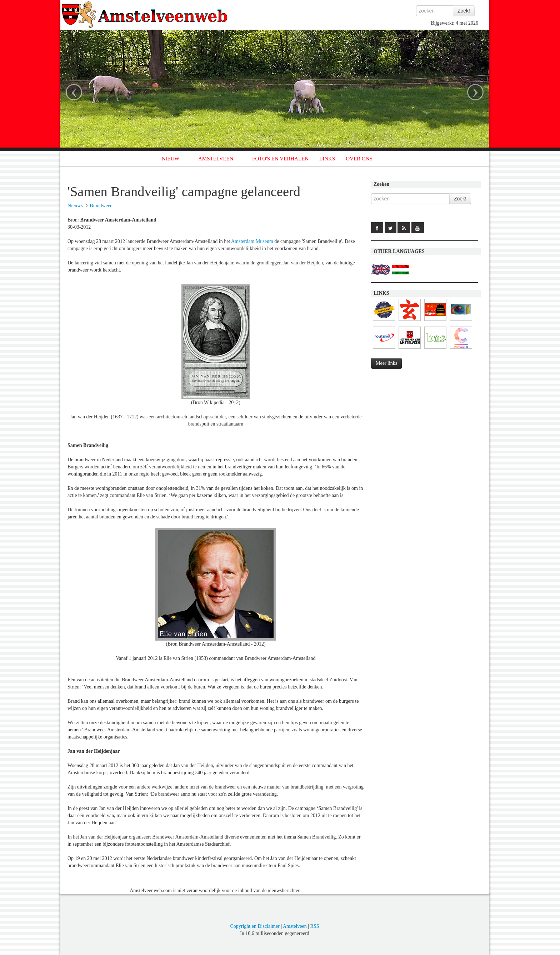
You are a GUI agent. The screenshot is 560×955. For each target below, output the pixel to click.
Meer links (386, 363)
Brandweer (101, 206)
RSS (315, 926)
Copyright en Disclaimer (255, 926)
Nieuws (75, 206)
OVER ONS (359, 159)
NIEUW (171, 159)
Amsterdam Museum (252, 241)
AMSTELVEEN (216, 159)
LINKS (327, 159)
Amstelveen (295, 926)
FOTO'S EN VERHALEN (280, 159)
